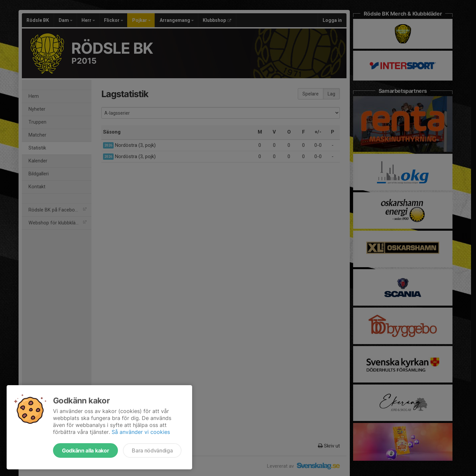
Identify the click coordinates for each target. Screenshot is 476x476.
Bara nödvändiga (152, 450)
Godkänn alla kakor (85, 450)
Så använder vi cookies (141, 432)
